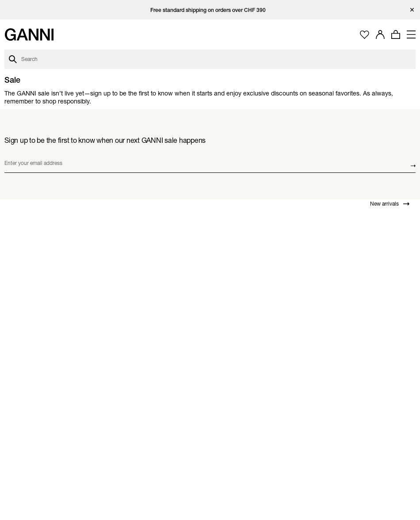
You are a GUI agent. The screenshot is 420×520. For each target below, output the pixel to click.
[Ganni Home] (29, 34)
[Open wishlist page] (365, 35)
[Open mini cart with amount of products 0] (396, 34)
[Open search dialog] (210, 59)
